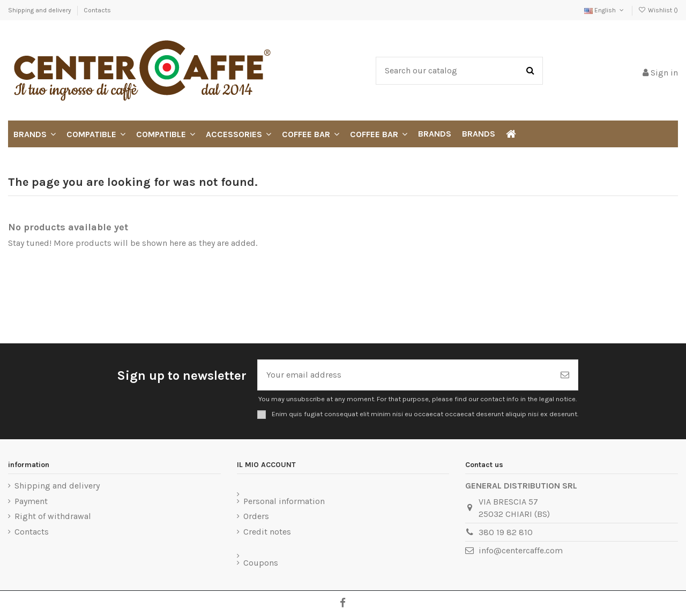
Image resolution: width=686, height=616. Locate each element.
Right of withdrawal (53, 516)
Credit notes (267, 532)
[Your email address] (405, 375)
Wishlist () (658, 10)
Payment (31, 501)
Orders (256, 516)
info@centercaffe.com (521, 550)
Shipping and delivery (40, 10)
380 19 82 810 (506, 532)
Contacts (97, 10)
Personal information (284, 501)
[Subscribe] (565, 375)
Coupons (261, 563)
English (605, 10)
